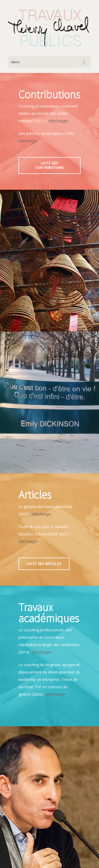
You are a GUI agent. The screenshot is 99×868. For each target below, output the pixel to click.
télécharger (58, 121)
